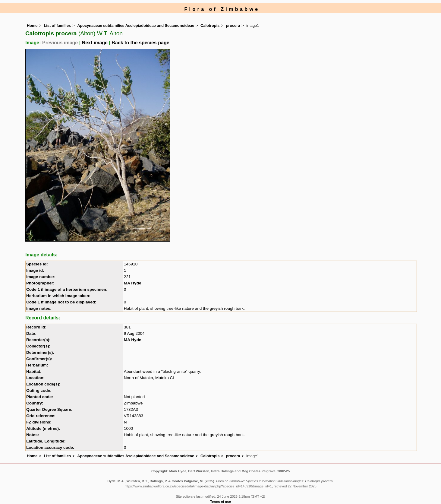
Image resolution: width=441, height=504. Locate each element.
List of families (58, 25)
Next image (95, 43)
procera (233, 25)
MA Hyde (133, 283)
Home (32, 25)
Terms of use (220, 502)
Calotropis (210, 25)
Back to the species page (140, 43)
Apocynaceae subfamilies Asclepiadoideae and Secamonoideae (136, 25)
